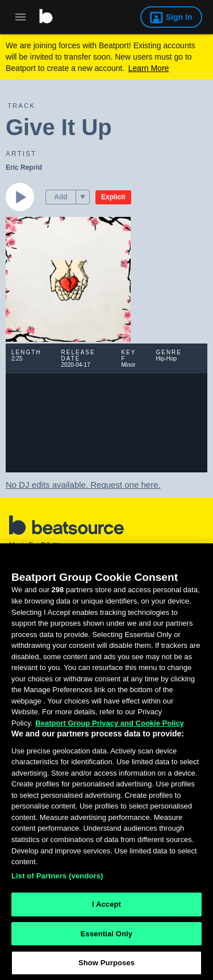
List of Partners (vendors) (57, 880)
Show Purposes (106, 968)
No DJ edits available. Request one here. (83, 485)
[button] (83, 197)
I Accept (106, 909)
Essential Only (106, 938)
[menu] (83, 197)
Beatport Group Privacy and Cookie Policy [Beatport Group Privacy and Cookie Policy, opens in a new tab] (110, 728)
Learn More (149, 68)
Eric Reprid (24, 167)
